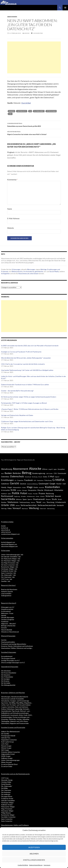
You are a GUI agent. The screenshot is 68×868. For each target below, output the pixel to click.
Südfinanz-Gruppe (7, 758)
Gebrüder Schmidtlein (8, 801)
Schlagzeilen (5, 273)
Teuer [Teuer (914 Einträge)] (39, 502)
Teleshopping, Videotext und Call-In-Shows (15, 721)
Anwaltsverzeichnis (7, 609)
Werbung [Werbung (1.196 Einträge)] (34, 508)
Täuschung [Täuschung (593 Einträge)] (50, 502)
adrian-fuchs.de (6, 532)
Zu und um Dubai (7, 766)
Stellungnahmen (6, 596)
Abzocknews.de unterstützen (28, 273)
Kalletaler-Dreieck (7, 805)
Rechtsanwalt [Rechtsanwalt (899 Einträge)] (7, 496)
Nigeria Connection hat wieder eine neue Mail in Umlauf (34, 133)
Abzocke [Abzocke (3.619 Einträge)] (35, 468)
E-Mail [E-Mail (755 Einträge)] (51, 477)
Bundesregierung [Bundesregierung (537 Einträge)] (39, 473)
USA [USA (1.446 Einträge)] (12, 505)
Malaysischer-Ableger (8, 807)
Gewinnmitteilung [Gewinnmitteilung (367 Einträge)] (32, 484)
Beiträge (44, 269)
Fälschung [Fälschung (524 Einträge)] (48, 480)
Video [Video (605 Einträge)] (9, 508)
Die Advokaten (6, 671)
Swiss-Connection (7, 821)
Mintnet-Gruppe (6, 748)
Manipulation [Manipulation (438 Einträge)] (32, 490)
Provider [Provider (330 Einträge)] (35, 494)
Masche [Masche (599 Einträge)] (40, 490)
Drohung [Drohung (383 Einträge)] (35, 477)
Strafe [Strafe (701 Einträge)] (54, 499)
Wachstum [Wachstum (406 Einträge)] (25, 509)
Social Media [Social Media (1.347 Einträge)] (8, 499)
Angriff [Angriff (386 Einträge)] (51, 469)
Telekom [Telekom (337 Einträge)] (33, 502)
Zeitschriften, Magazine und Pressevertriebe (15, 723)
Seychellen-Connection (8, 817)
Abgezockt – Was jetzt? (8, 624)
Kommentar (12, 180)
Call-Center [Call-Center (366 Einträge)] (49, 473)
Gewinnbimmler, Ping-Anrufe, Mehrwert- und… (16, 711)
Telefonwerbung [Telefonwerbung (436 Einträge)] (25, 502)
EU (30, 111)
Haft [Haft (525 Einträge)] (64, 484)
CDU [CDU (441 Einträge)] (55, 473)
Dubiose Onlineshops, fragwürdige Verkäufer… (16, 709)
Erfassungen (16, 269)
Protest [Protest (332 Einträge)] (30, 494)
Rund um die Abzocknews (9, 589)
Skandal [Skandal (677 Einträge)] (58, 496)
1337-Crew (5, 579)
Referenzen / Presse (7, 613)
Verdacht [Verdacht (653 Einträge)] (60, 505)
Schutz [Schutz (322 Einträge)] (38, 496)
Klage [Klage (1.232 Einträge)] (30, 487)
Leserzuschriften (6, 593)
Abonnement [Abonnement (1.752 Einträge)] (20, 469)
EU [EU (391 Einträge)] (16, 480)
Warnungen (31, 269)
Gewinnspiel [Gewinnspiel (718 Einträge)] (44, 484)
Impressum (47, 865)
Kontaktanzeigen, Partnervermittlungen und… (16, 717)
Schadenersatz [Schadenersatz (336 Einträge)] (31, 496)
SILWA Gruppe (6, 756)
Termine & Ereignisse (8, 619)
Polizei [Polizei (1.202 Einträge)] (24, 493)
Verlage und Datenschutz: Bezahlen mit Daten (17, 415)
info (22, 555)
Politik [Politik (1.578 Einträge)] (16, 493)
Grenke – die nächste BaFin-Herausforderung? (17, 391)
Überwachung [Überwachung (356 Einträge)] (51, 509)
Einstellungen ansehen (34, 860)
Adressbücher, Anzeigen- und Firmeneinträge (15, 701)
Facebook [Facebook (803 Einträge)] (29, 480)
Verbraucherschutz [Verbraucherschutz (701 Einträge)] (29, 505)
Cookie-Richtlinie (23, 865)
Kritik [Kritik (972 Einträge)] (13, 490)
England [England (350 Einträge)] (57, 477)
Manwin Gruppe (6, 746)
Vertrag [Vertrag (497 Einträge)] (4, 508)
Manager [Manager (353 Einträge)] (25, 490)
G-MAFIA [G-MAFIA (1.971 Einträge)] (58, 480)
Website (11, 228)
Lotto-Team (5, 744)
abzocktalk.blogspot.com (9, 544)
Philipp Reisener (6, 813)
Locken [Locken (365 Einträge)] (19, 490)
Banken (12, 111)
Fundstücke (5, 622)
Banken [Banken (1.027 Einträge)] (8, 473)
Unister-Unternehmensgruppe (10, 555)
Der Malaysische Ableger (9, 559)
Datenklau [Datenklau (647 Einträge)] (5, 477)
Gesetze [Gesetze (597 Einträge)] (23, 484)
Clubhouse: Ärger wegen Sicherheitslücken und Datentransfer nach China (27, 421)
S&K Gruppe (5, 750)
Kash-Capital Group (7, 742)
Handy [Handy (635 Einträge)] (4, 487)
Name (10, 209)
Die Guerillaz (5, 734)
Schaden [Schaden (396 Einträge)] (23, 496)
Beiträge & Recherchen (8, 626)
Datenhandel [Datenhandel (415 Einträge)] (62, 473)
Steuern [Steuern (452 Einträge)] (48, 499)
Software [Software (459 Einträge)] (19, 499)
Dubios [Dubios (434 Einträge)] (45, 477)
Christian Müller (6, 782)
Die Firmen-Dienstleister (9, 673)
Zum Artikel (26, 103)
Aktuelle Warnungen (8, 617)
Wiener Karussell (6, 762)
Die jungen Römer (7, 796)
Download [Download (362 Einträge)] (28, 477)
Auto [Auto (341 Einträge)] (2, 473)
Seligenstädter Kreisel (8, 754)
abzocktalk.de (6, 530)
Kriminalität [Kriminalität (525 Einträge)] (5, 490)
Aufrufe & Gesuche (7, 591)
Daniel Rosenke (6, 784)
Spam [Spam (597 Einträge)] (25, 499)
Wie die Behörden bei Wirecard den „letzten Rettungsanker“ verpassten (26, 358)
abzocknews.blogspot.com (9, 546)
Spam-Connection (7, 573)
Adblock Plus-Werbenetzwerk (10, 732)
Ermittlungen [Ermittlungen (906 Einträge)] (7, 480)
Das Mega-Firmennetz (8, 563)
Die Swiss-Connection (8, 565)
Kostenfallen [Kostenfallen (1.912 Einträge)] (52, 487)
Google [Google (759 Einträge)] (52, 484)
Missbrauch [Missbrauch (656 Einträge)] (49, 490)
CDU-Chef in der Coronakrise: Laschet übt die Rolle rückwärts (23, 364)
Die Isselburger (6, 794)
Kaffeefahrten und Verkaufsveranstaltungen (15, 713)
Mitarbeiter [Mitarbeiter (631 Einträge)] (59, 490)
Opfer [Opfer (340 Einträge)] (9, 494)
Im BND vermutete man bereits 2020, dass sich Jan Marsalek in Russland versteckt (30, 346)
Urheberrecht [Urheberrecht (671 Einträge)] (61, 502)
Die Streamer (5, 681)
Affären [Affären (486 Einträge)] (45, 469)
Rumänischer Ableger (8, 567)
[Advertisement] (34, 57)
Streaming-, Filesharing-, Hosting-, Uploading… (16, 719)
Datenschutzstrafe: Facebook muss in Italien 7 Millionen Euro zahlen (25, 385)
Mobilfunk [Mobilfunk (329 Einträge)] (4, 494)
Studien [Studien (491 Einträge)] (4, 502)
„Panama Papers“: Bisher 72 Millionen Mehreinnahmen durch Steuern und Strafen (30, 409)
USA (10, 114)
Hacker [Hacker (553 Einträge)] (59, 484)
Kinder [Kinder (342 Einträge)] (24, 487)
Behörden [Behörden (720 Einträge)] (17, 473)
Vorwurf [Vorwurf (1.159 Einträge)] (17, 508)
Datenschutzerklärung (36, 865)
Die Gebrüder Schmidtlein (9, 557)
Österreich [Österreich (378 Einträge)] (43, 509)
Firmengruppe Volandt (8, 736)
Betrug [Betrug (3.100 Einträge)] (27, 473)
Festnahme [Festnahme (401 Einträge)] (40, 480)
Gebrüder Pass (6, 738)
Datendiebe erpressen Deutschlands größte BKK (34, 125)
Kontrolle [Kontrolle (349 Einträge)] (42, 487)
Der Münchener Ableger (9, 561)
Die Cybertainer (6, 577)
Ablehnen (34, 854)
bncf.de (3, 526)
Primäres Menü (65, 8)
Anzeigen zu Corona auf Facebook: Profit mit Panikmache (21, 352)
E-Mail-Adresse (13, 218)
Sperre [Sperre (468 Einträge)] (30, 499)
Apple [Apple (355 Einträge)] (55, 469)
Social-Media (54, 271)
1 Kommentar (38, 33)
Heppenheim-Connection (9, 740)
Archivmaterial (29, 271)
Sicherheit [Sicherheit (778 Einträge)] (50, 496)
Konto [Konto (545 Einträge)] (36, 487)
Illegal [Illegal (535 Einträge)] (10, 487)
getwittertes (39, 271)
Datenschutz (22, 111)
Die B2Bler (5, 788)
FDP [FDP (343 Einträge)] (35, 480)
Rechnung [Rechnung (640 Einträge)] (50, 493)
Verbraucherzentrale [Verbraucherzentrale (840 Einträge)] (47, 505)
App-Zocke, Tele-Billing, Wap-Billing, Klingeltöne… (17, 703)
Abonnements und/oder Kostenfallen (13, 699)
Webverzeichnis (17, 271)
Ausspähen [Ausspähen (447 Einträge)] (61, 469)
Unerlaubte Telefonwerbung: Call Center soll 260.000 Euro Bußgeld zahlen (27, 370)
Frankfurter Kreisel (7, 571)
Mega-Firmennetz (7, 809)
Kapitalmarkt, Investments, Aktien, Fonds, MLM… (17, 715)
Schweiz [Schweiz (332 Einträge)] (42, 496)
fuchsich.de (5, 528)
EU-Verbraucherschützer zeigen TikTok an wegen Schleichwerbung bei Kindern (29, 397)
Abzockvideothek (7, 630)
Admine (27, 33)
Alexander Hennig (7, 780)
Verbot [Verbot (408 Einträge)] (18, 505)
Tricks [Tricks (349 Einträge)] (44, 502)
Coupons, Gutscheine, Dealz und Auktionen (15, 707)
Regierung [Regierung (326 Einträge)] (17, 496)
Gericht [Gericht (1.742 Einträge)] (14, 483)
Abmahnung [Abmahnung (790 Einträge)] (6, 469)
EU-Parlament (39, 111)
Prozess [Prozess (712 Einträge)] (42, 493)
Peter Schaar (51, 111)
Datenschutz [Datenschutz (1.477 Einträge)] (17, 476)
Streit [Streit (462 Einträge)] (60, 499)
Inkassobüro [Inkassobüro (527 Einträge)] (17, 487)
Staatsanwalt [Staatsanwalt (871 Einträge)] (39, 499)
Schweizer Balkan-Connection (11, 752)
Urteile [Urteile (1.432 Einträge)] (5, 505)
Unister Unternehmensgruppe (10, 760)
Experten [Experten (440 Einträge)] (20, 480)
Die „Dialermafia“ (7, 575)
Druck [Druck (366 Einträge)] (40, 477)
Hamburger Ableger (7, 569)
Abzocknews (12, 17)
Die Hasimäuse (6, 792)
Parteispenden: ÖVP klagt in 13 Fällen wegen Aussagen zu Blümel (24, 403)
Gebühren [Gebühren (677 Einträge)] (5, 484)
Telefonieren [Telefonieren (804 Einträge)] (13, 502)
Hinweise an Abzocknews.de (10, 632)
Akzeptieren (34, 847)
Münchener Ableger (7, 811)
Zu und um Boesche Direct (9, 764)
